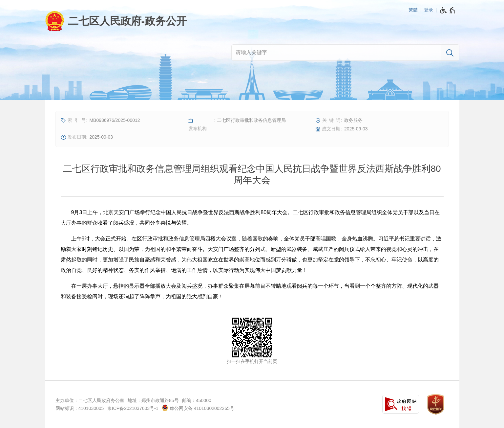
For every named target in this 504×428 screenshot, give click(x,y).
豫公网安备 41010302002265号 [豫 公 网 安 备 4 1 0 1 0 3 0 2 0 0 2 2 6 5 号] (198, 408)
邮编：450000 (197, 400)
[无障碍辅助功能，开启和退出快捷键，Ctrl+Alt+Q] (448, 10)
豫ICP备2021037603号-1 (133, 408)
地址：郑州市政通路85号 (153, 400)
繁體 (413, 10)
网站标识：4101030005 (80, 408)
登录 (429, 10)
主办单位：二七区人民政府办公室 (90, 400)
